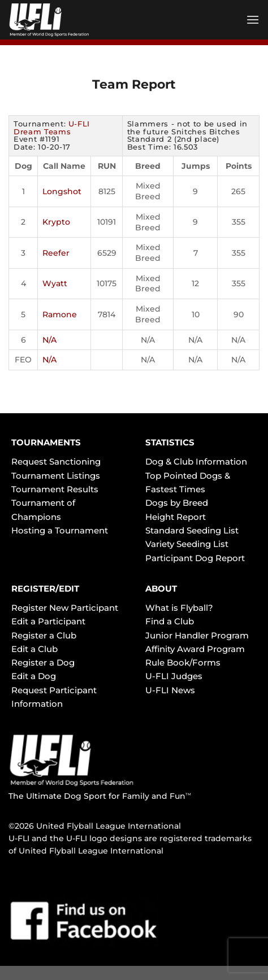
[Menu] (253, 19)
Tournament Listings (56, 476)
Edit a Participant (48, 621)
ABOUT (161, 589)
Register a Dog (43, 662)
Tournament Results (55, 489)
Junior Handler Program (197, 635)
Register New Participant (65, 608)
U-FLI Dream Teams (52, 128)
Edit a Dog (34, 676)
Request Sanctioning (56, 461)
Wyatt (55, 283)
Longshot (62, 191)
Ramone (60, 314)
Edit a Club (34, 649)
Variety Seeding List (187, 544)
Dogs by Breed (177, 503)
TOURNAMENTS (46, 442)
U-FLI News (170, 690)
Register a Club (44, 635)
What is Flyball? (179, 608)
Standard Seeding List (192, 530)
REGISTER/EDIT (45, 589)
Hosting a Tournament (60, 530)
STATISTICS (170, 442)
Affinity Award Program (195, 649)
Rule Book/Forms (183, 662)
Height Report (176, 517)
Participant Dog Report (195, 558)
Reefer (56, 253)
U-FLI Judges (174, 676)
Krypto (56, 222)
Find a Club (170, 621)
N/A (49, 340)
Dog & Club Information (196, 461)
